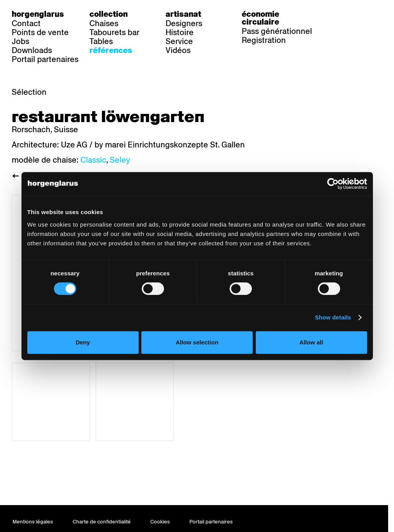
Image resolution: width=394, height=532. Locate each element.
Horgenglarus (38, 14)
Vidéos (178, 50)
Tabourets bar (114, 32)
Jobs (21, 41)
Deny (83, 342)
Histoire (180, 32)
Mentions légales (33, 522)
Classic (93, 160)
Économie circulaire (260, 18)
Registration (264, 40)
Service (179, 41)
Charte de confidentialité (102, 522)
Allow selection (197, 342)
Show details (333, 317)
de (340, 14)
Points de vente (40, 32)
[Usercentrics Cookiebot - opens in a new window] (333, 184)
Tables (101, 41)
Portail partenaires (45, 59)
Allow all (311, 342)
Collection (109, 14)
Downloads (32, 50)
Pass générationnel (277, 31)
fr (356, 14)
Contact (26, 23)
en (372, 14)
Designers (184, 23)
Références (111, 50)
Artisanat (183, 14)
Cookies (160, 522)
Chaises (104, 23)
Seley (120, 160)
